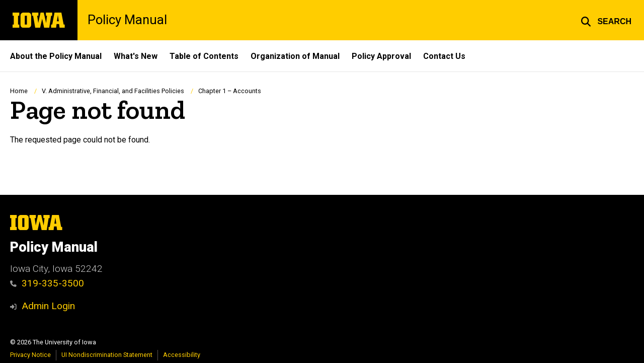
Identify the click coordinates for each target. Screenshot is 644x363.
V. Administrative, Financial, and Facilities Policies (113, 91)
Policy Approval (381, 56)
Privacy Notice (30, 355)
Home (19, 91)
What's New (136, 56)
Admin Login (48, 306)
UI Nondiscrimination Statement (107, 355)
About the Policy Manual (56, 56)
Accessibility (182, 355)
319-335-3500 (47, 283)
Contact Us (444, 56)
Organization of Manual (295, 56)
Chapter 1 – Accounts (230, 91)
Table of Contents (204, 56)
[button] (606, 20)
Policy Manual (127, 20)
